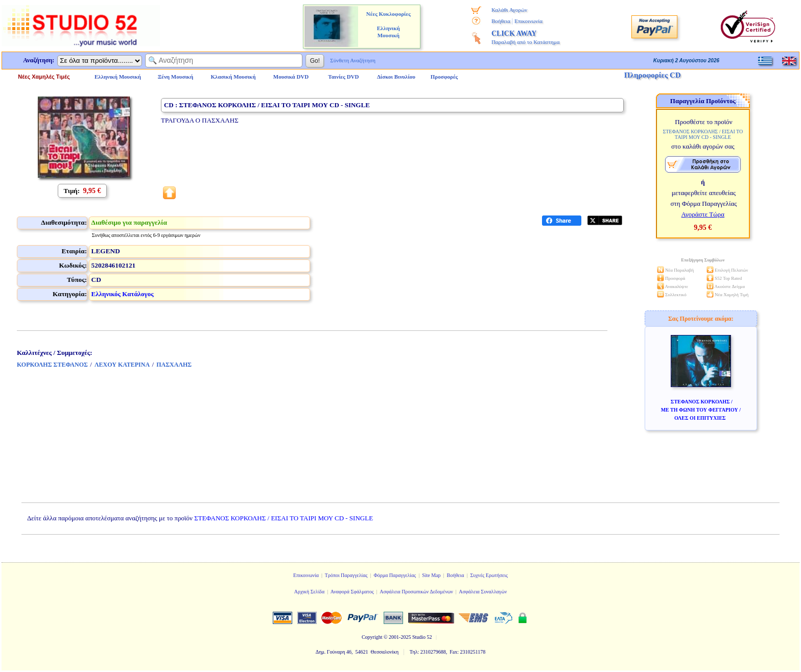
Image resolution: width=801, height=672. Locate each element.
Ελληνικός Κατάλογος (123, 294)
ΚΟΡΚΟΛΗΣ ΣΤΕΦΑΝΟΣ (52, 365)
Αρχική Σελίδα (310, 592)
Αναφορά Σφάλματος (352, 592)
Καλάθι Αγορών (509, 10)
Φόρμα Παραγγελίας (395, 575)
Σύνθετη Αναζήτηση (353, 60)
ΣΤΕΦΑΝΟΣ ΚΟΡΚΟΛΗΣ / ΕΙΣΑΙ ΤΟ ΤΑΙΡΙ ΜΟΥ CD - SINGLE (284, 518)
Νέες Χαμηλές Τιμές (44, 77)
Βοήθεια (501, 21)
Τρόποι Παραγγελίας (346, 575)
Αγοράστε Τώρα (703, 214)
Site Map (431, 575)
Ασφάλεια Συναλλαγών (483, 592)
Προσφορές (444, 77)
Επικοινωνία (528, 21)
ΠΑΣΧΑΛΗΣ (174, 365)
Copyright (372, 637)
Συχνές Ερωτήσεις (489, 575)
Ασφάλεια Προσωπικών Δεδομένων (416, 592)
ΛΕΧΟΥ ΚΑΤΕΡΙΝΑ (122, 365)
